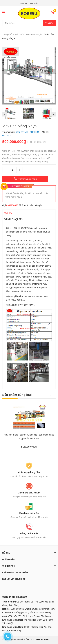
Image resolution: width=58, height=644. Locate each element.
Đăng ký (24, 3)
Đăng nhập (33, 3)
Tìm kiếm (49, 23)
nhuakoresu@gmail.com (43, 609)
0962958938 (12, 205)
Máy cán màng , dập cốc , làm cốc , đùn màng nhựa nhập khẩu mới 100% (29, 437)
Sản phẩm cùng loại (17, 395)
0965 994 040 (17, 609)
